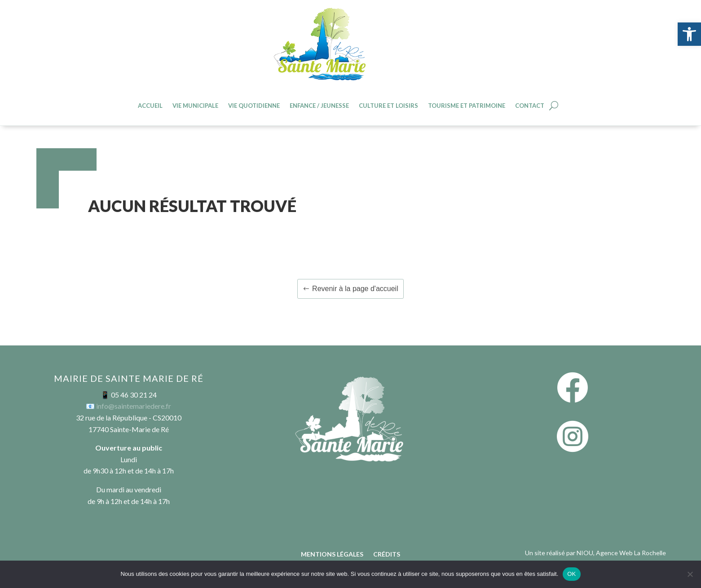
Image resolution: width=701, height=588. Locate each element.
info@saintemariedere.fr (134, 406)
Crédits (387, 555)
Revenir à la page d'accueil (355, 289)
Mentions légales (332, 555)
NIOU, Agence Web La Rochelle (621, 553)
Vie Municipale (195, 106)
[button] (689, 34)
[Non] (690, 574)
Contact (530, 106)
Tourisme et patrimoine (467, 106)
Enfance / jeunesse (319, 106)
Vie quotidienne (254, 106)
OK (571, 574)
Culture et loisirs (388, 106)
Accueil (150, 106)
